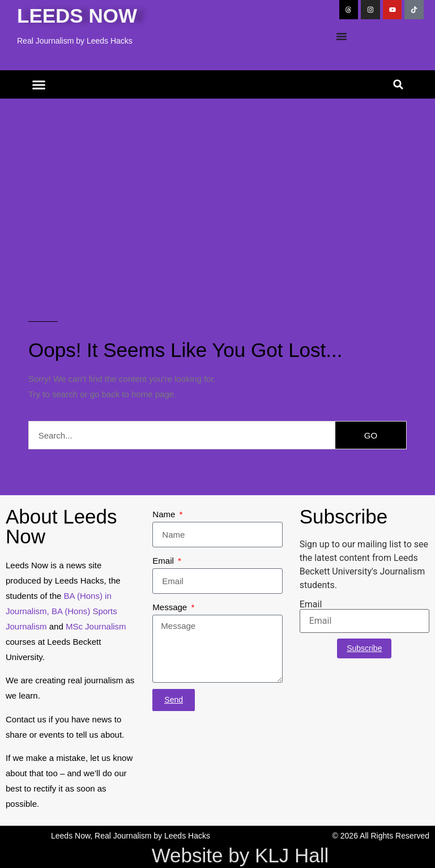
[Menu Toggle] (342, 36)
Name (165, 514)
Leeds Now (77, 16)
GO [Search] (371, 435)
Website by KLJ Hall (240, 855)
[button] (39, 84)
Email (164, 561)
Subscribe (364, 648)
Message (171, 607)
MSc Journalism (96, 626)
